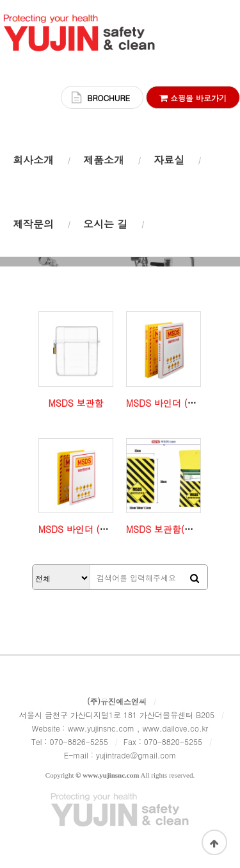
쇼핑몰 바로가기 (193, 98)
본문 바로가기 (0, 0)
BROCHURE (108, 98)
